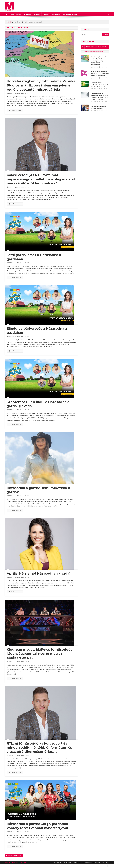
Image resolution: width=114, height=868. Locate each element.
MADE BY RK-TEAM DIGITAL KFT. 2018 (15, 863)
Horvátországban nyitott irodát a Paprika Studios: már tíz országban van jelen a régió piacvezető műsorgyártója (41, 85)
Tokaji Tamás (21, 93)
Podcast (46, 14)
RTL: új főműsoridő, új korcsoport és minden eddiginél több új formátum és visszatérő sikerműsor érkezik (39, 748)
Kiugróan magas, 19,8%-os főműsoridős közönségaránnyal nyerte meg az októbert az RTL (39, 654)
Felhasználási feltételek (103, 863)
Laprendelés (76, 863)
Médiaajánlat (68, 863)
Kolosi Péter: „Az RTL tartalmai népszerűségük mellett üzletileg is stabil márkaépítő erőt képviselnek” (41, 179)
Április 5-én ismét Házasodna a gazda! (38, 573)
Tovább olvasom (15, 110)
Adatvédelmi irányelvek (88, 863)
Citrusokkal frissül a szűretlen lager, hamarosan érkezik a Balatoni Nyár (99, 85)
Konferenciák (56, 14)
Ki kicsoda (37, 14)
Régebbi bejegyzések (14, 856)
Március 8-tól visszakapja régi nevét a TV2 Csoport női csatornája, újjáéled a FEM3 (100, 74)
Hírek (12, 14)
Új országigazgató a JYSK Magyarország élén (99, 107)
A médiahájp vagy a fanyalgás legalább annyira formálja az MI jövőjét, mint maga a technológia (99, 96)
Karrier (18, 14)
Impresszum (59, 863)
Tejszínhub (27, 14)
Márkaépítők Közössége (71, 14)
